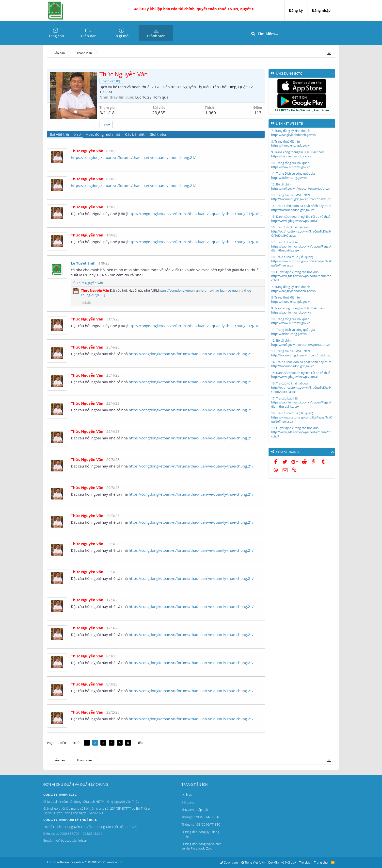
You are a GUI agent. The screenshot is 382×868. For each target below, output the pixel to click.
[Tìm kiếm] (296, 34)
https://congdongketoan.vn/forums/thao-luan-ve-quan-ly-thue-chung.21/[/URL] (195, 214)
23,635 (159, 113)
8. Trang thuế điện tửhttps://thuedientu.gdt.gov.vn (291, 144)
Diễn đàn (89, 36)
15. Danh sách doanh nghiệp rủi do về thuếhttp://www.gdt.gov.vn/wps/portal (301, 219)
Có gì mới (121, 36)
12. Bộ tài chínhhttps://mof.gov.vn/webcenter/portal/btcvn (301, 186)
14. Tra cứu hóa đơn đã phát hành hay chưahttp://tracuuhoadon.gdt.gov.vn (301, 208)
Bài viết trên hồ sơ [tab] (65, 134)
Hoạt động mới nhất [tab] (103, 134)
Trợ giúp (305, 862)
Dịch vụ (187, 795)
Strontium (229, 862)
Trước (77, 743)
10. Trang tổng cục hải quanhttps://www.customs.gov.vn (291, 165)
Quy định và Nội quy (282, 862)
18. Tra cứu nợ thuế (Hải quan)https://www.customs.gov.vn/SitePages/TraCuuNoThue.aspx (302, 261)
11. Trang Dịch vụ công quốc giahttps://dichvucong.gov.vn (293, 176)
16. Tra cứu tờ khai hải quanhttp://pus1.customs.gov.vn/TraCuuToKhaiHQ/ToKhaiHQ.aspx (301, 231)
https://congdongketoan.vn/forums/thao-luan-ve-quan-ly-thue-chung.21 (190, 354)
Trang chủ (56, 36)
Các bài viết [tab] (135, 134)
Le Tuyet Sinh (83, 263)
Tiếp (140, 743)
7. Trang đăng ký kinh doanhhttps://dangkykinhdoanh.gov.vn (294, 133)
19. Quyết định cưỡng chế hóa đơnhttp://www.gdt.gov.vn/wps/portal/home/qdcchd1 (301, 276)
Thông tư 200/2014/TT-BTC (201, 817)
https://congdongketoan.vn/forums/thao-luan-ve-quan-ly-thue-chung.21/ (133, 157)
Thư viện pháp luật (195, 810)
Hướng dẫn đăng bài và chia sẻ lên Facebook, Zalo (202, 846)
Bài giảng (188, 802)
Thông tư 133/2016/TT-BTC (201, 824)
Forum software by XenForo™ (86, 862)
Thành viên (156, 36)
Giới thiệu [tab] (158, 134)
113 (258, 113)
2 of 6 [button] (62, 743)
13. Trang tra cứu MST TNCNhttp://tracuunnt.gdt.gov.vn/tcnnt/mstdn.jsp (301, 197)
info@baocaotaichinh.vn (70, 840)
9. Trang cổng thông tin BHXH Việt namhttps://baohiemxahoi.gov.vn (298, 154)
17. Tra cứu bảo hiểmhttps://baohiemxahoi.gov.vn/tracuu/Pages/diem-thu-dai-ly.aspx (301, 246)
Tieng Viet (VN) (253, 862)
